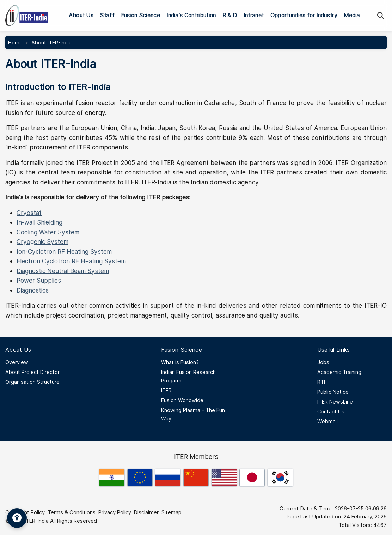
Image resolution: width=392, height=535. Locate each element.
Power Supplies (39, 280)
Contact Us (331, 411)
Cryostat (29, 213)
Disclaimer (146, 512)
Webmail (327, 421)
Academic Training (339, 372)
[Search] (381, 16)
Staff (107, 15)
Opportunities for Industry (304, 15)
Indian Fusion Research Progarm (188, 376)
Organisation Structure (32, 382)
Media (352, 15)
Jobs (323, 362)
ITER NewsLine (335, 402)
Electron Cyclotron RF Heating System (71, 261)
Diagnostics (33, 290)
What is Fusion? (180, 362)
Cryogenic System (42, 242)
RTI (321, 382)
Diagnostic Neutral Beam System (63, 271)
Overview (17, 362)
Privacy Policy (115, 512)
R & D (230, 15)
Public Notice (333, 392)
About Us (81, 15)
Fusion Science (140, 15)
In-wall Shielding (39, 222)
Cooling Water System (48, 232)
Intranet (254, 15)
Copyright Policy (25, 512)
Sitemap (171, 512)
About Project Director (32, 372)
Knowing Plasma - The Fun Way (193, 414)
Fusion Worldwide (182, 400)
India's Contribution (191, 15)
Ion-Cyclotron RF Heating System (64, 251)
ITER (166, 390)
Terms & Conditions (72, 512)
